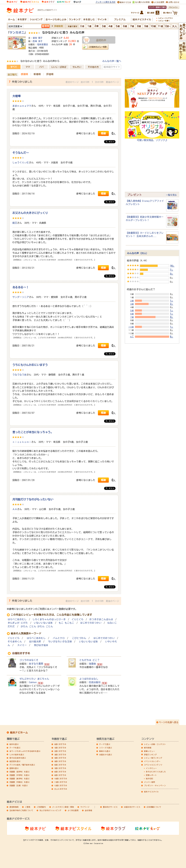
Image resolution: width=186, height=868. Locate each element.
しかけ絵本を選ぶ (17, 755)
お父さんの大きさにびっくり (30, 213)
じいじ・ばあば (59, 67)
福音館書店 (43, 44)
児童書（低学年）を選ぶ (19, 772)
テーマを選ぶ (15, 748)
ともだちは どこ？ (89, 660)
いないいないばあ (43, 623)
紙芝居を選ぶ (15, 761)
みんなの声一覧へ (112, 61)
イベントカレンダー (152, 761)
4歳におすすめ (60, 758)
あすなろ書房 (36, 664)
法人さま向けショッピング (50, 810)
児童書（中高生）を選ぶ (19, 782)
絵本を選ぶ (14, 744)
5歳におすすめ (60, 761)
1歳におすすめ (60, 748)
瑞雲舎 (92, 664)
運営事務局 (14, 807)
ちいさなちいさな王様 (60, 642)
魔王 (15, 223)
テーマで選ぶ (105, 744)
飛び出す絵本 (41, 645)
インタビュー (151, 768)
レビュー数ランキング (153, 758)
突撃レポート (151, 775)
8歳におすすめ (60, 772)
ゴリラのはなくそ (29, 660)
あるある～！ (21, 287)
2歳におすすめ (60, 751)
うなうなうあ (19, 375)
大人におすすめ (61, 789)
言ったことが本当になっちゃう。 (33, 432)
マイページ (85, 807)
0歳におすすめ (60, 744)
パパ (41, 67)
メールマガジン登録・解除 (63, 807)
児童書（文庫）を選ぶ (19, 785)
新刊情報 (148, 748)
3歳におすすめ (60, 755)
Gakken (33, 682)
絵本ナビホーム (19, 733)
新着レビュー (149, 751)
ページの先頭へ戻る (169, 722)
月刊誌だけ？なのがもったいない (33, 499)
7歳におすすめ (60, 768)
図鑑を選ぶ (14, 768)
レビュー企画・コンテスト (155, 744)
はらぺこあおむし (17, 619)
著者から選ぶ (105, 751)
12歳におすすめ (61, 785)
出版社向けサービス (132, 807)
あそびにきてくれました (156, 772)
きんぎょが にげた (18, 623)
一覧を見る (171, 195)
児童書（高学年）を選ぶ (19, 779)
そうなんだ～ (21, 153)
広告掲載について (154, 807)
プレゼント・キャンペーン (155, 785)
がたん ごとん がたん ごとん (37, 627)
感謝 (103, 133)
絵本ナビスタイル (151, 792)
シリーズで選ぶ (106, 748)
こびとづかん (79, 638)
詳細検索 (58, 26)
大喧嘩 (16, 96)
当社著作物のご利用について (21, 810)
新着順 (37, 74)
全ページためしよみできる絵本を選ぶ (25, 751)
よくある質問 (73, 810)
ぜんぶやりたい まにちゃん (34, 679)
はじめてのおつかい (91, 623)
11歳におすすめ (61, 782)
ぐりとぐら (77, 619)
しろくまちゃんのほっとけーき (49, 619)
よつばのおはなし (89, 679)
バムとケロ (59, 638)
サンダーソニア (21, 297)
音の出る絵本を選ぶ (18, 758)
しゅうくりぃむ (21, 163)
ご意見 (28, 807)
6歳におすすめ (60, 765)
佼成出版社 (95, 682)
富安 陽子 (38, 38)
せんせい (77, 67)
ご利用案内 (41, 807)
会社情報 (88, 810)
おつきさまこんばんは (101, 619)
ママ (28, 67)
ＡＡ (15, 509)
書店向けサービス (110, 807)
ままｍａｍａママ (22, 106)
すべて (14, 67)
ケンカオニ (17, 33)
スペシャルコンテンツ (153, 765)
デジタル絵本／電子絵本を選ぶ (22, 765)
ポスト (110, 142)
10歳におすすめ (61, 779)
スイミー (22, 645)
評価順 (50, 74)
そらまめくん (15, 642)
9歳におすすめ (60, 775)
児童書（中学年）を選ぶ (19, 775)
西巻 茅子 (38, 41)
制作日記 (149, 779)
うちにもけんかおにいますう (30, 365)
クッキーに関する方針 (106, 2)
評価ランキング (150, 755)
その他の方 (93, 67)
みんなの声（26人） (138, 253)
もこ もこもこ (66, 623)
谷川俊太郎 (35, 642)
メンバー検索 (149, 782)
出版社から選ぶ (106, 755)
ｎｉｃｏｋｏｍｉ (22, 442)
